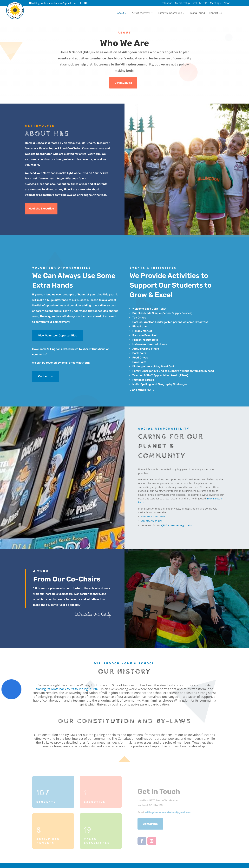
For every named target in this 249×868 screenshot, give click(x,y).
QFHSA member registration (177, 525)
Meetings (215, 3)
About (121, 13)
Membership (182, 3)
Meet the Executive (41, 209)
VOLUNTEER (200, 3)
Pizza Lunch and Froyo (153, 516)
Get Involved (123, 83)
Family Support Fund (170, 13)
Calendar (167, 3)
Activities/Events (141, 13)
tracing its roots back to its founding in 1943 (68, 689)
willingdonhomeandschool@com (168, 812)
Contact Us (215, 13)
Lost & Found (197, 13)
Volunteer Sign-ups (152, 521)
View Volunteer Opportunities (58, 335)
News (227, 3)
